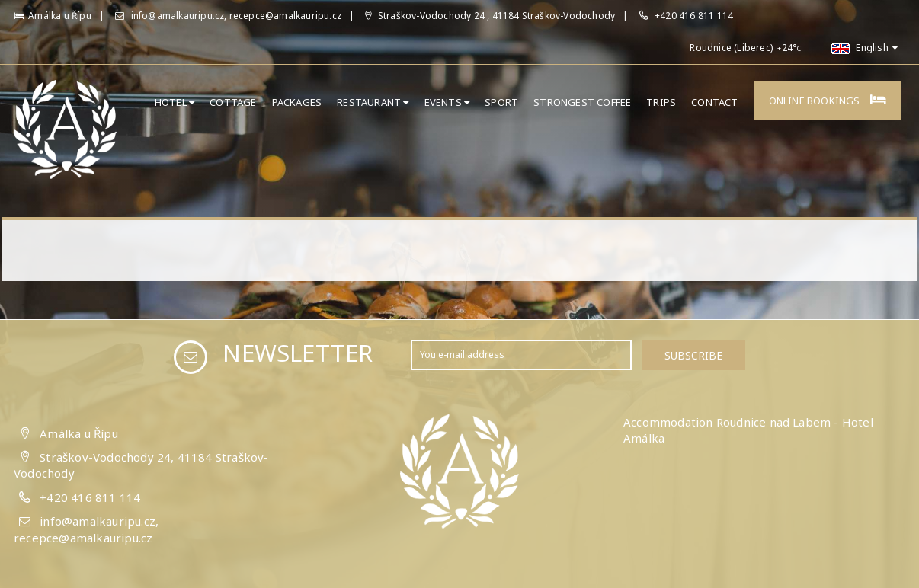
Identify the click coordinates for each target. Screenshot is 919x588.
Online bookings (828, 100)
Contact (714, 102)
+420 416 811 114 (694, 16)
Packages (297, 102)
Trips (661, 102)
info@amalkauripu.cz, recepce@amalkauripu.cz (228, 16)
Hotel (175, 102)
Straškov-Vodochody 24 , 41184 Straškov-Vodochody (490, 16)
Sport (501, 102)
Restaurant (373, 102)
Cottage (233, 102)
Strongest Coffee (582, 102)
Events (447, 102)
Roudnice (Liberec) (731, 48)
